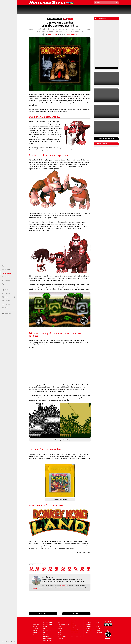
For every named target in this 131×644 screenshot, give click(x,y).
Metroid (73, 622)
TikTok (57, 569)
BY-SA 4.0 (34, 589)
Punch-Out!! (74, 632)
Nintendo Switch (48, 624)
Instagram (38, 569)
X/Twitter (44, 569)
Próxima (76, 614)
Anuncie (98, 628)
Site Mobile (36, 624)
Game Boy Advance (48, 639)
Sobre (97, 622)
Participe (98, 624)
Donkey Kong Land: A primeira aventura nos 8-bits (60, 24)
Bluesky (76, 569)
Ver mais (106, 68)
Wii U (45, 628)
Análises (35, 630)
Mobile (45, 626)
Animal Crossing (62, 637)
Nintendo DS (47, 634)
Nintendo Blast (64, 586)
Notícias (35, 626)
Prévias (35, 632)
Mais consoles (47, 641)
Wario (73, 628)
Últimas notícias (101, 19)
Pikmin (60, 634)
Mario (59, 622)
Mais (88, 569)
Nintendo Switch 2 (48, 622)
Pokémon (74, 620)
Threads (69, 569)
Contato (98, 626)
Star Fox (60, 628)
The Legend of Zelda (63, 624)
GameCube (46, 637)
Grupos (82, 569)
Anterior (44, 614)
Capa (34, 622)
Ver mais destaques (106, 139)
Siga (34, 634)
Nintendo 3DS (47, 630)
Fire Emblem (75, 626)
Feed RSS (88, 630)
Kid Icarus (61, 639)
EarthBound (74, 630)
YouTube (50, 569)
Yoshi (59, 632)
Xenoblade (74, 634)
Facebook (31, 569)
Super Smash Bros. (76, 636)
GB (70, 19)
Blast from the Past (54, 19)
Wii (44, 632)
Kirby (59, 626)
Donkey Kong (75, 624)
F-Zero (60, 630)
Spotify (63, 569)
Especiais (35, 628)
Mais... (88, 632)
